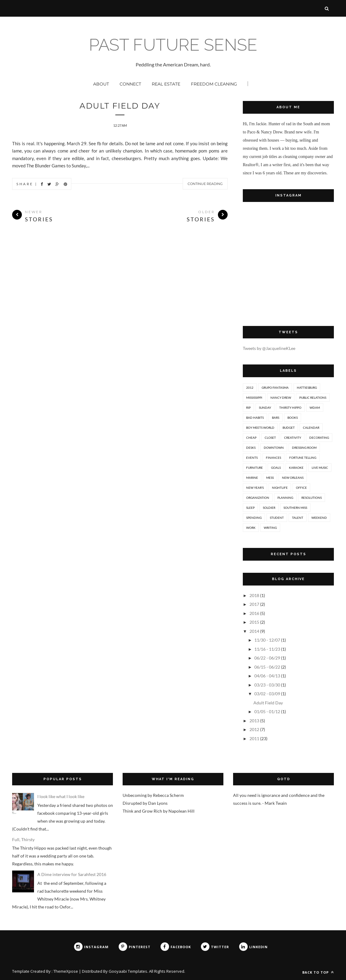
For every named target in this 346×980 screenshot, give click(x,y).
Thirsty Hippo (290, 408)
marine (252, 478)
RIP (248, 408)
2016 (254, 613)
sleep (250, 508)
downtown (274, 448)
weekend (319, 518)
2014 (254, 631)
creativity (293, 438)
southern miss (295, 508)
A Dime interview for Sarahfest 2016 (72, 874)
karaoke (296, 468)
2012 (250, 388)
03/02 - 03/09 (267, 694)
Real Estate (166, 84)
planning (285, 498)
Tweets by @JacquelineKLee (269, 348)
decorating (319, 438)
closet (270, 438)
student (277, 518)
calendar (311, 428)
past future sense (173, 45)
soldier (269, 508)
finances (273, 458)
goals (276, 468)
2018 (254, 595)
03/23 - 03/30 (267, 685)
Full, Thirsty (23, 839)
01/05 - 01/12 (267, 712)
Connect (130, 84)
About (101, 84)
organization (258, 498)
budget (289, 428)
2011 (254, 738)
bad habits (255, 418)
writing (270, 528)
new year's (255, 488)
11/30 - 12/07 (267, 640)
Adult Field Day (120, 106)
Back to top (318, 972)
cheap (251, 438)
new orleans (293, 478)
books (293, 418)
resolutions (312, 498)
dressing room (304, 448)
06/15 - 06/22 (267, 667)
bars (276, 418)
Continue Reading (205, 184)
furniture (254, 468)
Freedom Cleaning (214, 84)
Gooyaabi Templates (128, 971)
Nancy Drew (281, 398)
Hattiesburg (307, 388)
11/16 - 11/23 (267, 649)
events (252, 458)
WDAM (315, 408)
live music (320, 468)
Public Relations (313, 398)
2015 (254, 622)
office (301, 488)
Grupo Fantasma (275, 388)
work (251, 528)
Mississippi (254, 398)
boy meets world (260, 428)
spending (254, 518)
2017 (254, 604)
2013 (254, 721)
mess (270, 478)
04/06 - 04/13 (267, 676)
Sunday (265, 408)
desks (251, 448)
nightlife (280, 488)
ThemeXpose (66, 971)
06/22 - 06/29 (267, 658)
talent (298, 518)
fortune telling (303, 458)
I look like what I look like (61, 796)
